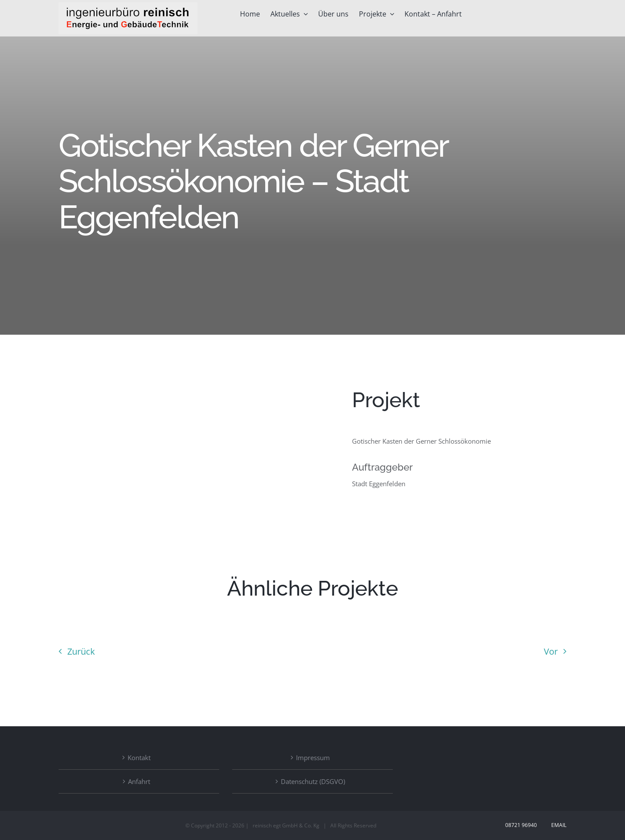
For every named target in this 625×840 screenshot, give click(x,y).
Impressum (313, 758)
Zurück (81, 651)
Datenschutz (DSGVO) (313, 781)
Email (558, 825)
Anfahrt (139, 781)
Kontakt (139, 758)
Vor (551, 651)
